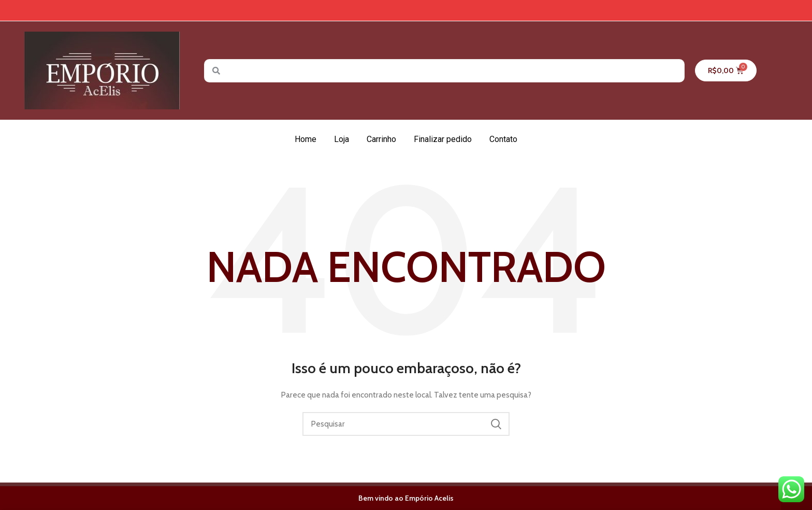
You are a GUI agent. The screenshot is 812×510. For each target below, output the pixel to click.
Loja (342, 139)
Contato (503, 139)
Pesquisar (496, 424)
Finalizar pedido (443, 139)
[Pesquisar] (406, 424)
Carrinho (381, 139)
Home (306, 139)
